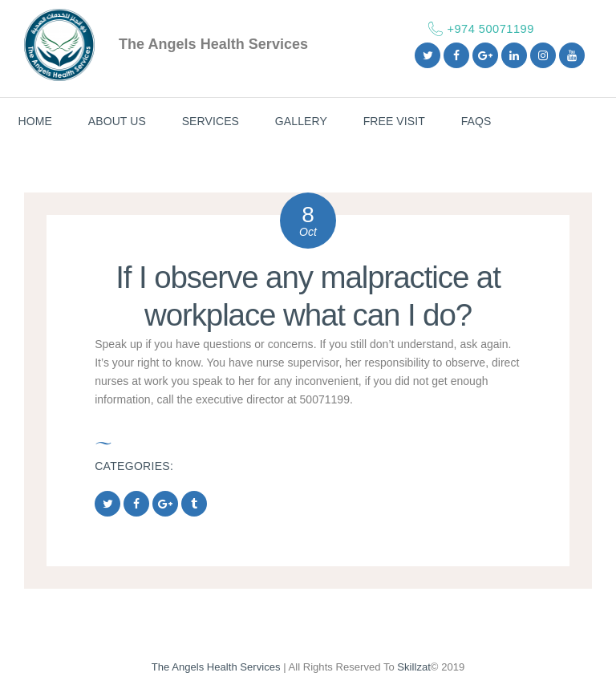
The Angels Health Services (216, 667)
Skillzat (414, 667)
